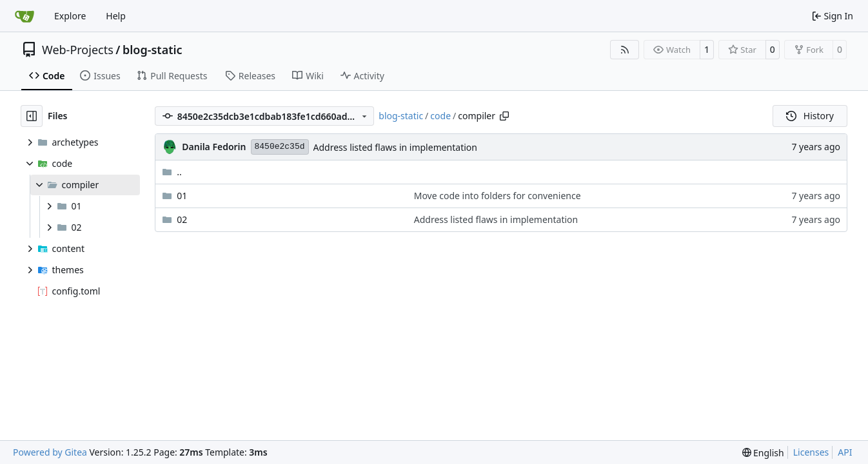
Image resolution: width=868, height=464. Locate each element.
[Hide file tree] (32, 116)
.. (172, 172)
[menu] (763, 453)
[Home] (25, 16)
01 (182, 196)
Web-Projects (78, 50)
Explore (70, 16)
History (810, 116)
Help (116, 16)
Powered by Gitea (50, 452)
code (440, 116)
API (845, 452)
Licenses (811, 452)
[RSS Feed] (625, 50)
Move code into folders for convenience (498, 196)
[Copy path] (504, 116)
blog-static (153, 50)
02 (182, 219)
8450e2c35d (280, 147)
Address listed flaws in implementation (395, 147)
